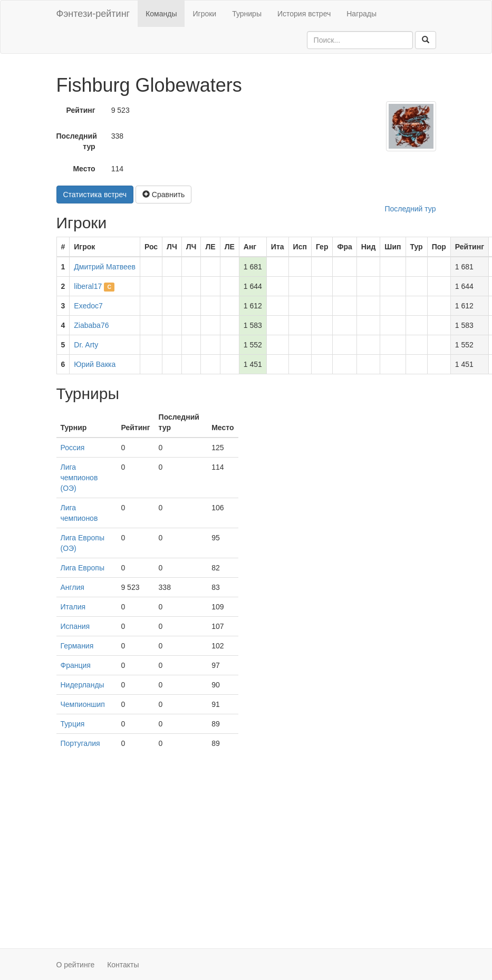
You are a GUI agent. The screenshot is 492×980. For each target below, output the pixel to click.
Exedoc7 (88, 306)
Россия (73, 448)
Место (84, 169)
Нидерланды (83, 685)
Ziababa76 (91, 325)
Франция (76, 665)
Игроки (204, 14)
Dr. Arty (86, 345)
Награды (361, 14)
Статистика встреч (95, 195)
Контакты (123, 965)
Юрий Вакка (95, 364)
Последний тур (77, 141)
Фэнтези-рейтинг (93, 14)
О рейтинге (76, 965)
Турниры (247, 14)
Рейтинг (81, 110)
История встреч (304, 14)
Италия (73, 607)
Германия (77, 646)
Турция (73, 724)
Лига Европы (83, 568)
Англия (73, 587)
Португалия (80, 743)
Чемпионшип (83, 704)
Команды (161, 14)
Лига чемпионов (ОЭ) (79, 478)
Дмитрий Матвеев (105, 267)
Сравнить (163, 195)
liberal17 (88, 286)
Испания (75, 626)
